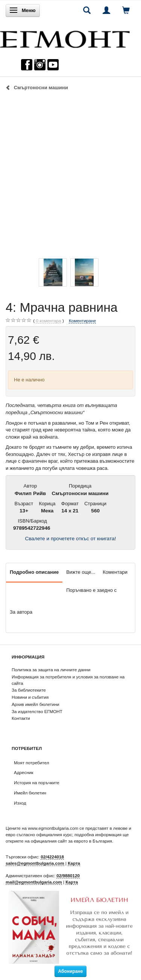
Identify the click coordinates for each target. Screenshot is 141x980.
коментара (48, 321)
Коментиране (82, 321)
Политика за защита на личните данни (51, 670)
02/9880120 (68, 876)
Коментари (115, 572)
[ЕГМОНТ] (65, 37)
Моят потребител (31, 763)
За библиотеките (29, 690)
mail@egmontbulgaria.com (34, 882)
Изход (20, 803)
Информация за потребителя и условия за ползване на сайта (68, 680)
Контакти (21, 718)
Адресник (24, 772)
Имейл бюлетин (30, 793)
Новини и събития (30, 697)
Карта (74, 863)
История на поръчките (37, 783)
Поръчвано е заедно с (91, 590)
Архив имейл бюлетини (36, 704)
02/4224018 (52, 857)
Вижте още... (81, 572)
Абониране (71, 971)
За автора (21, 612)
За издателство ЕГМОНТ (37, 711)
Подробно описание (34, 572)
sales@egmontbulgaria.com (35, 863)
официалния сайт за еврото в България (71, 841)
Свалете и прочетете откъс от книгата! (70, 539)
